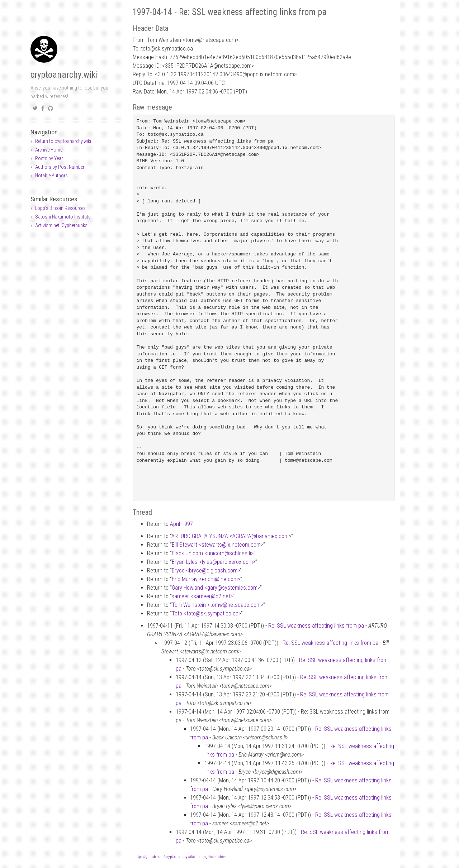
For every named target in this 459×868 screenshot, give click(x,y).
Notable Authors (51, 176)
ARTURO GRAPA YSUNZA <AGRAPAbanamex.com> (231, 536)
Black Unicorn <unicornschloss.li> (213, 553)
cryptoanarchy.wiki (64, 75)
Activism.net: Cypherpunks (61, 225)
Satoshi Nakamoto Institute (63, 217)
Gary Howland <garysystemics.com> (216, 588)
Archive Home (49, 150)
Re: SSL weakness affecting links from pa (316, 626)
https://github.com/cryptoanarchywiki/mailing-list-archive (180, 857)
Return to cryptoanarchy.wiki (63, 141)
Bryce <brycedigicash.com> (206, 570)
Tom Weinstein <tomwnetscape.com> (217, 605)
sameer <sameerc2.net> (202, 596)
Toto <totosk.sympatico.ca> (206, 613)
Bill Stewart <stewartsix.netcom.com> (217, 545)
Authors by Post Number (60, 167)
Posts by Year (49, 158)
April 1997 (181, 524)
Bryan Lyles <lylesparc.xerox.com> (214, 562)
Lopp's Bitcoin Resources (60, 208)
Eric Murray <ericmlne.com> (206, 579)
